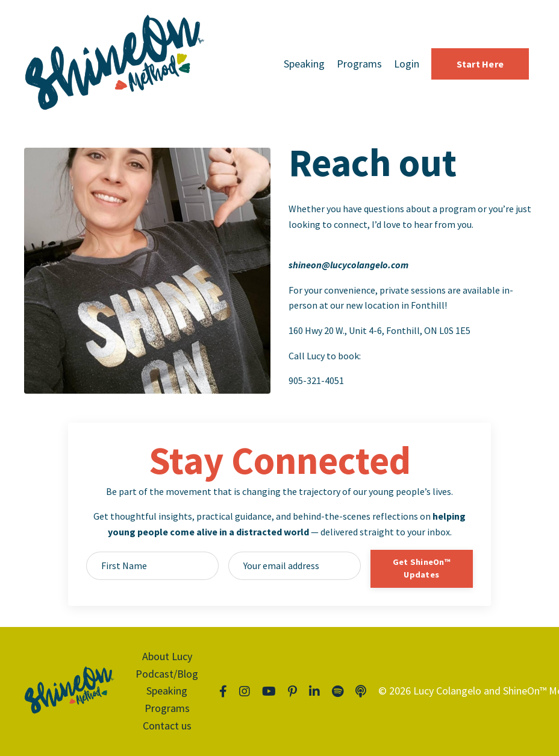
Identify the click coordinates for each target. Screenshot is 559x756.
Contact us (167, 726)
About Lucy (167, 656)
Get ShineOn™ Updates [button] (422, 569)
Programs (359, 64)
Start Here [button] (480, 64)
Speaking (304, 64)
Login (407, 64)
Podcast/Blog (167, 674)
